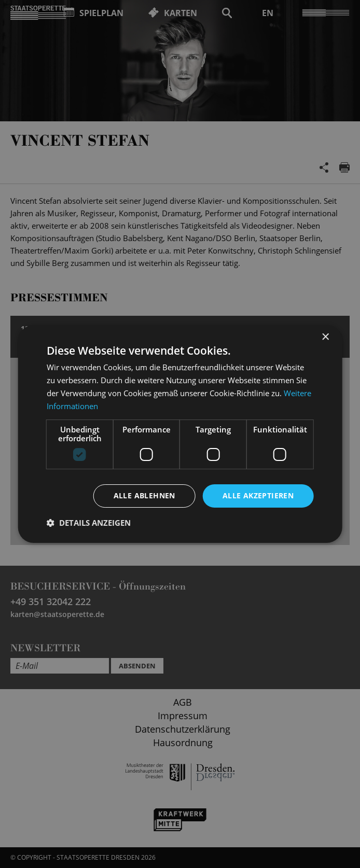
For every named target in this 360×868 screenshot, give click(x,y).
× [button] (325, 337)
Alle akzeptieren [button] (258, 495)
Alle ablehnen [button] (144, 495)
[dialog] (180, 434)
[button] (89, 523)
